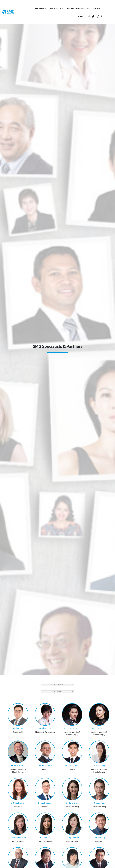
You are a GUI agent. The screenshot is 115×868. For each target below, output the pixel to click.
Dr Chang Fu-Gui (45, 766)
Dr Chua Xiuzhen (18, 803)
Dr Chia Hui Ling (99, 728)
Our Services (50, 9)
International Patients (72, 9)
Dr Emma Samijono (18, 838)
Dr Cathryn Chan (45, 728)
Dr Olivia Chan (72, 803)
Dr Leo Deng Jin (45, 803)
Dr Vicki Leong (99, 766)
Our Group (34, 9)
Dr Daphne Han (72, 838)
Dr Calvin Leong (72, 766)
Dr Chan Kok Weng (18, 766)
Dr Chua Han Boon (72, 728)
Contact (91, 9)
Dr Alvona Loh (45, 838)
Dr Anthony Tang (18, 728)
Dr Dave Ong (99, 838)
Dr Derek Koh (99, 803)
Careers (103, 9)
